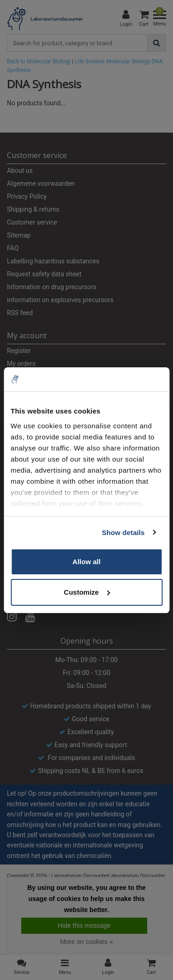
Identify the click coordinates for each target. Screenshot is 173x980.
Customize (87, 592)
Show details (123, 533)
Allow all (86, 562)
